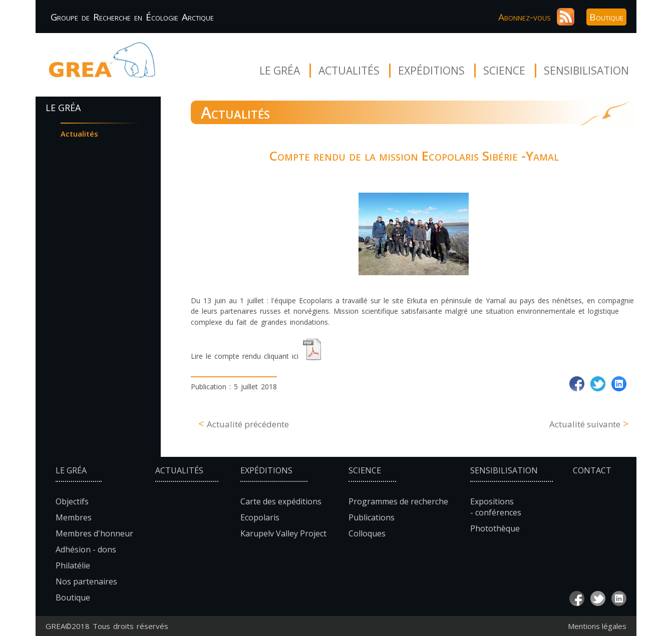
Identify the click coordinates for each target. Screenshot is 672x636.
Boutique (606, 17)
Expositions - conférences (496, 507)
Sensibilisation (586, 71)
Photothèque (495, 528)
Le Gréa (280, 71)
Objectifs (72, 501)
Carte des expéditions (281, 501)
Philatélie (73, 565)
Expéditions (431, 71)
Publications (372, 517)
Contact (592, 470)
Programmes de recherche (398, 501)
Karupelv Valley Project (283, 533)
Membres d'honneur (94, 533)
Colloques (367, 533)
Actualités (349, 71)
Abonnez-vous (525, 17)
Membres (74, 517)
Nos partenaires (86, 581)
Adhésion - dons (86, 549)
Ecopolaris (260, 517)
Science (504, 71)
